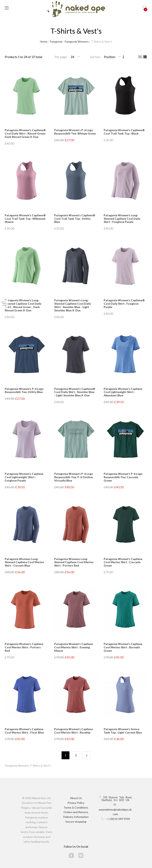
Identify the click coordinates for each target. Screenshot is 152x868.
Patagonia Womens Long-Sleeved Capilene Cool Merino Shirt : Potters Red (74, 562)
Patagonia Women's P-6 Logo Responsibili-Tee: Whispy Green (75, 132)
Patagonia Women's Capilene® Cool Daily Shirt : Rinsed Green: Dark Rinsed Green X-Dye (25, 133)
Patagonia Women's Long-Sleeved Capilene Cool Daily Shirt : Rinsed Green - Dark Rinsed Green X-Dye (23, 305)
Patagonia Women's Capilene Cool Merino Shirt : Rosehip (74, 731)
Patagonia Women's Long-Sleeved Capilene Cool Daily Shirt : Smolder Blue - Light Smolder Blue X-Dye (73, 305)
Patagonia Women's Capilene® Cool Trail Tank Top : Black (124, 132)
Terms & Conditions (76, 807)
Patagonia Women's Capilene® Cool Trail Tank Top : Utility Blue (75, 219)
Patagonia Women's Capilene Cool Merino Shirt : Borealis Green (123, 647)
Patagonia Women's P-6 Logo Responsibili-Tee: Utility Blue (24, 390)
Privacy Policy (76, 803)
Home (44, 41)
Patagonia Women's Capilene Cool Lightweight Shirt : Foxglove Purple (24, 477)
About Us (76, 798)
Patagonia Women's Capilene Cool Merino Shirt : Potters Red (24, 647)
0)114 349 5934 (120, 819)
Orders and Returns (76, 812)
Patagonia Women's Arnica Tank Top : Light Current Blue (123, 731)
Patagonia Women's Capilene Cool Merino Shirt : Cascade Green (123, 562)
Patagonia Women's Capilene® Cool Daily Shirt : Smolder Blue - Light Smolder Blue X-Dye (75, 392)
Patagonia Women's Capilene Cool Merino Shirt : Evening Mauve (74, 647)
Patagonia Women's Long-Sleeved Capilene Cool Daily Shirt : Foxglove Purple (122, 219)
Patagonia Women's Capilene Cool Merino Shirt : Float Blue (24, 731)
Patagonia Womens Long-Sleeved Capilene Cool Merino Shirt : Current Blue (24, 562)
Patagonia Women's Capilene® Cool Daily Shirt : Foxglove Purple (124, 304)
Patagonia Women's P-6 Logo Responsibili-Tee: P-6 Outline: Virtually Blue (74, 477)
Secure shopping (76, 822)
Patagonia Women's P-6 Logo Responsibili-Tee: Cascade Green (123, 477)
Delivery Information (76, 817)
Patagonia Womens (77, 41)
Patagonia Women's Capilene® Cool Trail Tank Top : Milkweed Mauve (25, 219)
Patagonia (56, 41)
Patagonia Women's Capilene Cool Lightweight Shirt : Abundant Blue (123, 392)
